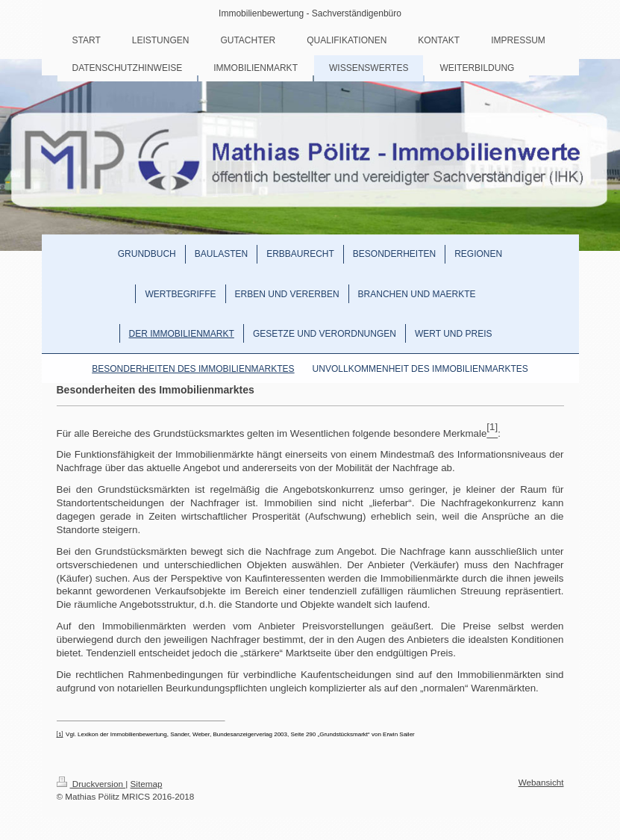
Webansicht (541, 782)
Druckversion (91, 784)
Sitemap (147, 784)
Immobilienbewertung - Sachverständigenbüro (310, 13)
